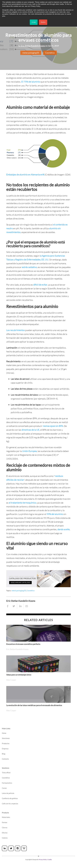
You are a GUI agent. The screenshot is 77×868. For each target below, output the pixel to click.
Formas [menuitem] (5, 822)
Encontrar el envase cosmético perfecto (23, 644)
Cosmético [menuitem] (6, 778)
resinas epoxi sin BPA (53, 426)
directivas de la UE (30, 430)
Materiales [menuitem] (6, 817)
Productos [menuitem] (6, 743)
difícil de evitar (40, 285)
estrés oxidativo (29, 267)
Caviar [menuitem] (4, 788)
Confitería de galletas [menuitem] (10, 798)
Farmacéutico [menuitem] (7, 783)
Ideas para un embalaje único (19, 675)
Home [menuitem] (4, 733)
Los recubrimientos (16, 330)
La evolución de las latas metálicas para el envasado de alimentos (34, 705)
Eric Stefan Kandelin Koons (33, 46)
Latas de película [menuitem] (8, 793)
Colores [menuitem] (5, 838)
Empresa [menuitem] (5, 749)
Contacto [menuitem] (5, 759)
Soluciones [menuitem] (6, 738)
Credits (50, 860)
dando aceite (64, 529)
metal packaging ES (31, 53)
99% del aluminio (55, 514)
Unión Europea (29, 451)
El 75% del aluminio (31, 82)
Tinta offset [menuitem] (6, 773)
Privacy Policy (43, 860)
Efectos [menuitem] (5, 833)
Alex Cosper (11, 680)
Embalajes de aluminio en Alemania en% (25, 175)
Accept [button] (34, 22)
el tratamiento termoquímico (23, 503)
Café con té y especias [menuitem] (10, 804)
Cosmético (50, 53)
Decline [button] (43, 22)
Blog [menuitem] (4, 754)
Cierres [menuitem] (5, 828)
